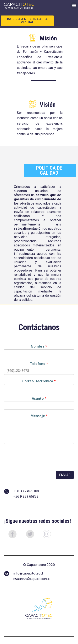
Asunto (39, 399)
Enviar (65, 475)
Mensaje (39, 416)
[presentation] (36, 464)
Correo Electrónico (39, 381)
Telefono (39, 364)
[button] (13, 535)
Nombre (39, 346)
